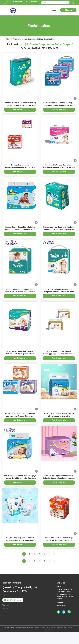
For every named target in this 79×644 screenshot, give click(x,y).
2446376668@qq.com (13, 612)
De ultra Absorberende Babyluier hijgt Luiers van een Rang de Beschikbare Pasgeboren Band (20, 425)
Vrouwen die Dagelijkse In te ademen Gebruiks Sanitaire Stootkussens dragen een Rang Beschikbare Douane (59, 488)
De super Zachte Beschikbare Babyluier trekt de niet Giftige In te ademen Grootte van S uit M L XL (20, 234)
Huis (8, 39)
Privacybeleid (6, 639)
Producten (16, 39)
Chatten (68, 10)
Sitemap (12, 639)
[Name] (67, 3)
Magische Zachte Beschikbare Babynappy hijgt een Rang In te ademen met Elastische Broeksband (59, 361)
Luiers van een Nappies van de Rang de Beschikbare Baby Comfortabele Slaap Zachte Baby (59, 107)
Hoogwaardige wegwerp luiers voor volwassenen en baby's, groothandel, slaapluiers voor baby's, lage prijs (20, 552)
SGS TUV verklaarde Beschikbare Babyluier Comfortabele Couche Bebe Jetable (59, 297)
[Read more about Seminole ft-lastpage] (55, 573)
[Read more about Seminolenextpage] (50, 573)
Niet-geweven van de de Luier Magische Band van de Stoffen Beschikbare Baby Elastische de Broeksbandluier (59, 234)
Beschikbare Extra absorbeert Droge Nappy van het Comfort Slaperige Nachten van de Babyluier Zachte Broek (59, 552)
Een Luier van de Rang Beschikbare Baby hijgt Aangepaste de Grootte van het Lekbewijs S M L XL (20, 107)
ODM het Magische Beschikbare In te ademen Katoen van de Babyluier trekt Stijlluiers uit (20, 297)
